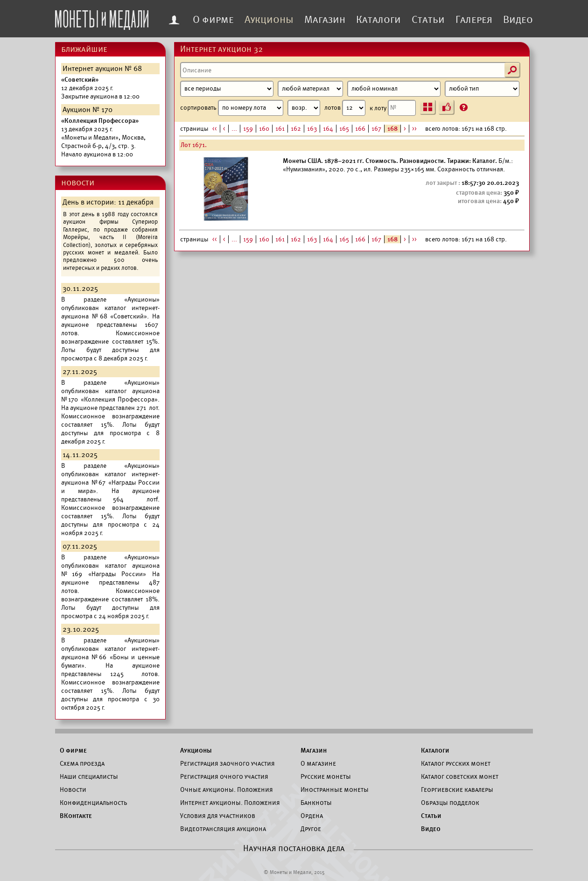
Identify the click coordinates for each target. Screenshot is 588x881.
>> (414, 129)
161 (280, 129)
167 (376, 129)
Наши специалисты (89, 776)
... (234, 129)
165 (344, 129)
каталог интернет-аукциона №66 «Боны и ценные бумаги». (110, 657)
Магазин (325, 20)
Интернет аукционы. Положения (230, 803)
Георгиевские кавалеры (457, 789)
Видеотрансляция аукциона (223, 829)
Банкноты (316, 803)
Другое (311, 829)
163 (312, 129)
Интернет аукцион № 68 (102, 69)
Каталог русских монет (456, 763)
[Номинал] (394, 89)
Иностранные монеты (335, 789)
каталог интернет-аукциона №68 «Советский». (110, 312)
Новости (73, 789)
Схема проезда (82, 763)
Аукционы (269, 20)
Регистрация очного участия (224, 776)
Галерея (474, 20)
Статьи (428, 20)
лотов (345, 108)
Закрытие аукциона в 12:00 (100, 88)
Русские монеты (326, 776)
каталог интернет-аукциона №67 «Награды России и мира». (110, 483)
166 (360, 129)
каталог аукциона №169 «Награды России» (110, 570)
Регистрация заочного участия (227, 763)
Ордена (312, 816)
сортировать (250, 108)
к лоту (393, 108)
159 (248, 129)
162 (296, 129)
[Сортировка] (304, 108)
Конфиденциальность (93, 803)
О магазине (318, 763)
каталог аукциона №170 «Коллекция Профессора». (110, 395)
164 (328, 129)
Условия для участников (218, 816)
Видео (518, 20)
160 (264, 129)
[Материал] (310, 89)
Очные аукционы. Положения (227, 789)
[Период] (227, 89)
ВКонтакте (76, 816)
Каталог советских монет (460, 776)
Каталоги (378, 20)
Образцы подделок (450, 803)
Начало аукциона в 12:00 (103, 137)
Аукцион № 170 (87, 110)
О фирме (213, 20)
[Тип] (482, 89)
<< (215, 129)
